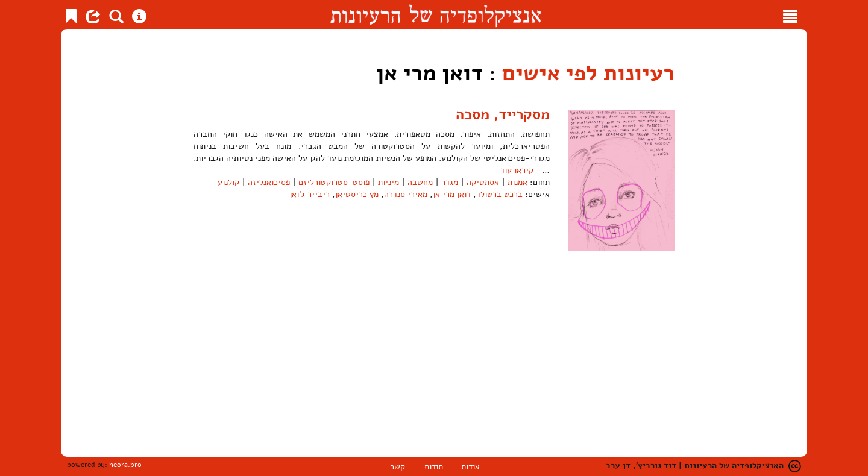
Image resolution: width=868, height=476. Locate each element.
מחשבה (420, 182)
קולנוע (228, 182)
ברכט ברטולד (499, 194)
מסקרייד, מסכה (503, 114)
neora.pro (125, 465)
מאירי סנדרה (406, 194)
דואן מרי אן (452, 194)
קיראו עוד (517, 170)
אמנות (517, 182)
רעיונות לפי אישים (588, 73)
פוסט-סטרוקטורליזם (334, 182)
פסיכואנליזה (269, 182)
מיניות (388, 182)
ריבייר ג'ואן (310, 194)
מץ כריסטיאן (357, 194)
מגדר (450, 182)
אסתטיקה (483, 182)
